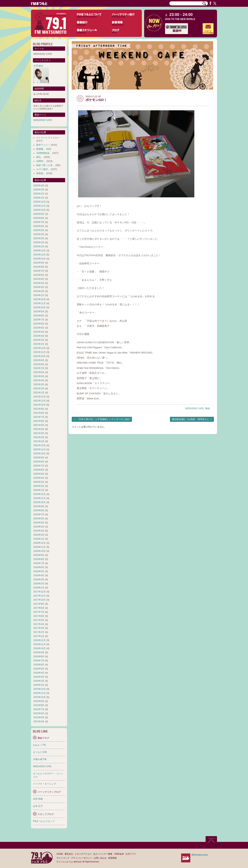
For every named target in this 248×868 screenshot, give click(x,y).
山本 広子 (38, 806)
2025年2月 (39, 242)
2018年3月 (39, 580)
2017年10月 (40, 600)
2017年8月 (39, 608)
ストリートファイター (48, 138)
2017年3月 (39, 628)
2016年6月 (39, 665)
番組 (208, 408)
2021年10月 (40, 405)
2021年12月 (40, 397)
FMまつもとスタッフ (44, 821)
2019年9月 (39, 506)
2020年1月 (39, 490)
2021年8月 (39, 413)
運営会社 (69, 854)
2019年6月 (39, 519)
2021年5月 (39, 425)
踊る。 (40, 157)
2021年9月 (39, 409)
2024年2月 (39, 291)
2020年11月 (40, 449)
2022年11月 (40, 352)
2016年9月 (39, 652)
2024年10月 (40, 259)
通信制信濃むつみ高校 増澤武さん (190, 419)
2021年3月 (39, 433)
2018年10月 (40, 551)
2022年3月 (39, 384)
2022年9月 (39, 360)
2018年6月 (39, 567)
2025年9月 (39, 214)
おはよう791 (40, 745)
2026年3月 (39, 190)
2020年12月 (40, 445)
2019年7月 (39, 514)
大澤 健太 (38, 66)
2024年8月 (39, 267)
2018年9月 (39, 555)
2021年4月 (39, 429)
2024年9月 (39, 263)
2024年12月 (40, 251)
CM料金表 (119, 854)
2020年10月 (40, 454)
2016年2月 (39, 681)
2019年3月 (39, 531)
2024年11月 (40, 255)
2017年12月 (40, 592)
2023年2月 (39, 340)
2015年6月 (39, 713)
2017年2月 (39, 632)
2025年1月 (39, 247)
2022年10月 (40, 356)
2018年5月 (39, 571)
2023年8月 (39, 316)
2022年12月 (40, 348)
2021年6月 (39, 421)
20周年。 (41, 161)
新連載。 (41, 149)
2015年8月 (39, 705)
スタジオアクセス (83, 854)
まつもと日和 (40, 752)
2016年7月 (39, 661)
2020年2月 (39, 486)
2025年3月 (39, 238)
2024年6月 (39, 275)
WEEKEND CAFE (195, 408)
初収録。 (41, 173)
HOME (60, 854)
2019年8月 (39, 510)
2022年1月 (39, 393)
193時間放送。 (44, 153)
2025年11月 (40, 206)
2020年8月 (39, 462)
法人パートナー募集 (103, 854)
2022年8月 (39, 364)
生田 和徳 (38, 799)
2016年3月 (39, 677)
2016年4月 (39, 673)
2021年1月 (39, 441)
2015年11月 (40, 693)
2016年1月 (39, 685)
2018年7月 (39, 563)
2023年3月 (39, 336)
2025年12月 (40, 202)
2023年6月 (39, 324)
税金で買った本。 (46, 165)
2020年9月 (39, 458)
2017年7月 (39, 612)
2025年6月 (39, 226)
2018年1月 (39, 588)
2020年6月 (39, 470)
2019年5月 (39, 523)
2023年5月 (39, 328)
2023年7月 (39, 320)
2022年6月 (39, 372)
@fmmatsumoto (200, 855)
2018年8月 (39, 559)
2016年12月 (40, 640)
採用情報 (112, 858)
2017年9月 (39, 604)
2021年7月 (39, 417)
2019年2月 (39, 535)
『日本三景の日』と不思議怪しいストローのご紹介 (103, 419)
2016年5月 (39, 669)
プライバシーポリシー (82, 858)
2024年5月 (39, 279)
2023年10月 (40, 307)
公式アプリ (131, 854)
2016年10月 (40, 648)
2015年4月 (39, 722)
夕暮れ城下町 (40, 759)
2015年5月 (39, 717)
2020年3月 (39, 482)
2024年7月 (39, 271)
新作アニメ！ (43, 145)
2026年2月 (39, 194)
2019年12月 (40, 494)
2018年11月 (40, 547)
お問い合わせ (100, 858)
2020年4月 (39, 478)
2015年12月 (40, 689)
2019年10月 (40, 502)
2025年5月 (39, 230)
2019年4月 (39, 527)
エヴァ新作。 (43, 169)
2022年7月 (39, 368)
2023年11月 (40, 303)
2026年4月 (39, 186)
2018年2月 (39, 584)
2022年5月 (39, 376)
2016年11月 (40, 644)
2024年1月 (39, 295)
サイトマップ (63, 858)
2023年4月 (39, 332)
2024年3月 (39, 287)
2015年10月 (40, 697)
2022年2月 (39, 389)
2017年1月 (39, 636)
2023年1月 (39, 344)
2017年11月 (40, 596)
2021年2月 (39, 437)
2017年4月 (39, 624)
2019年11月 (40, 498)
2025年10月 (40, 210)
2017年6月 (39, 616)
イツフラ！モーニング (45, 784)
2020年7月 (39, 466)
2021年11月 (40, 401)
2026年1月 (39, 198)
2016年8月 (39, 657)
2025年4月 (39, 234)
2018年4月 (39, 575)
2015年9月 (39, 701)
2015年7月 (39, 709)
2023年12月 (40, 299)
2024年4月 (39, 283)
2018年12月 (40, 543)
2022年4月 (39, 380)
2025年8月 (39, 218)
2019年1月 (39, 539)
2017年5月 (39, 620)
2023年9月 (39, 312)
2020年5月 (39, 474)
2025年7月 (39, 222)
